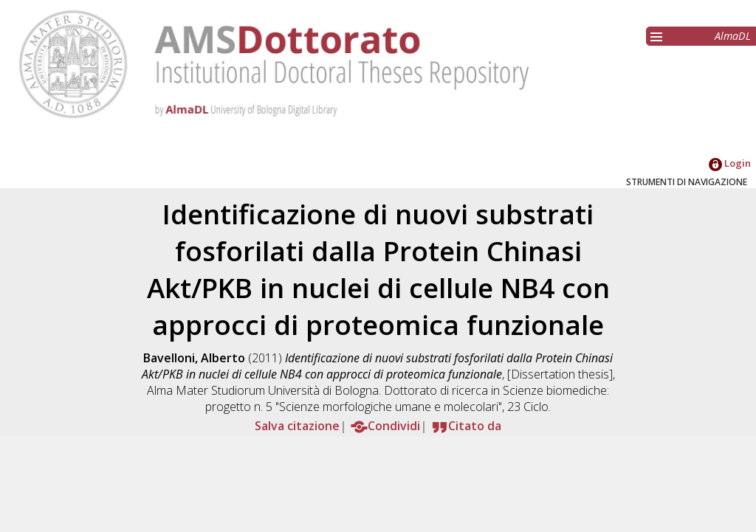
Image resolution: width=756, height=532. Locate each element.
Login (730, 163)
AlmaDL (733, 36)
